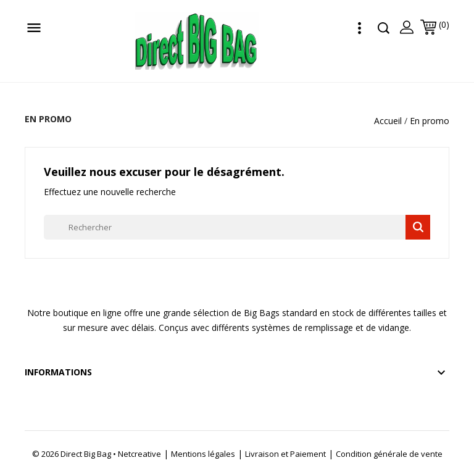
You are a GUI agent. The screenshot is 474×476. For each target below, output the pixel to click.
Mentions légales (203, 454)
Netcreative (139, 454)
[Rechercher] (237, 227)
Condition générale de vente (389, 454)
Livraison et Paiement (285, 454)
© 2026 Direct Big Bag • (75, 454)
